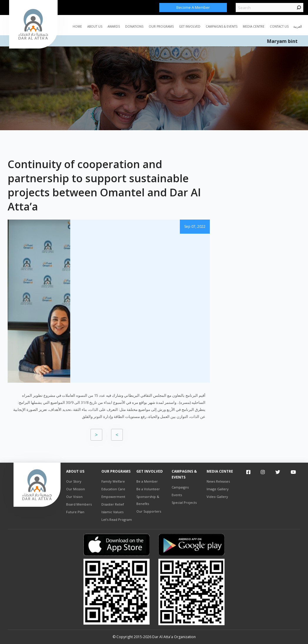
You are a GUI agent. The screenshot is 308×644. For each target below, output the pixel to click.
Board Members (79, 504)
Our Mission (76, 489)
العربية (298, 26)
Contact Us (279, 26)
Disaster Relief (113, 504)
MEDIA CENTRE (254, 26)
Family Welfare (113, 481)
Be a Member (147, 481)
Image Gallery (218, 489)
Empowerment (113, 497)
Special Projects (184, 502)
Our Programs (161, 26)
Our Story (74, 481)
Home (77, 26)
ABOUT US (95, 26)
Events (177, 495)
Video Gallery (217, 497)
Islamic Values (112, 512)
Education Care (113, 489)
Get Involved (190, 26)
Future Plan (75, 512)
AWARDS (114, 26)
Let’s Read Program (117, 520)
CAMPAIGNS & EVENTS (222, 26)
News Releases (218, 481)
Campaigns (180, 487)
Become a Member (193, 7)
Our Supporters (149, 511)
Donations (134, 26)
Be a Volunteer (148, 489)
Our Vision (74, 497)
